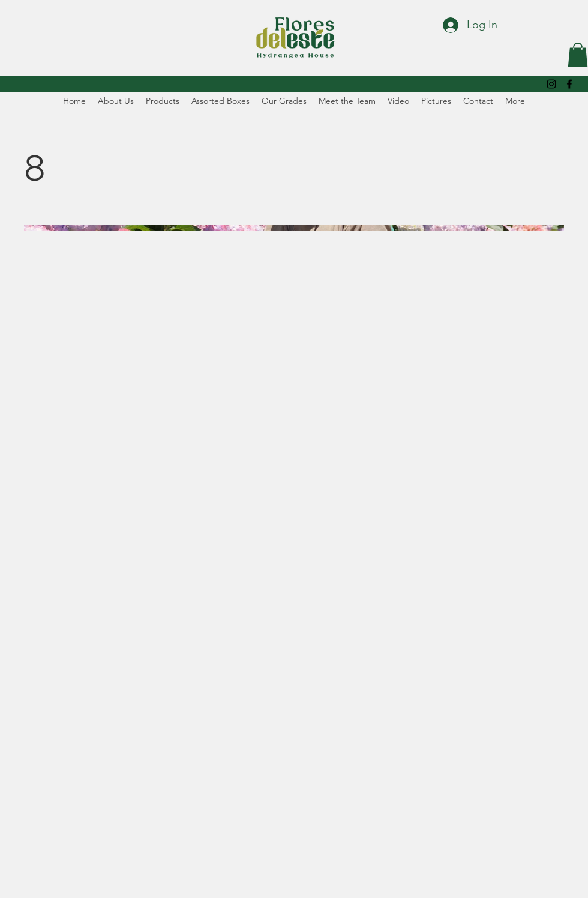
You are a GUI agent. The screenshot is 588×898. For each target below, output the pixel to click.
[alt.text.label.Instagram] (551, 84)
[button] (578, 55)
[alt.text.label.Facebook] (569, 84)
